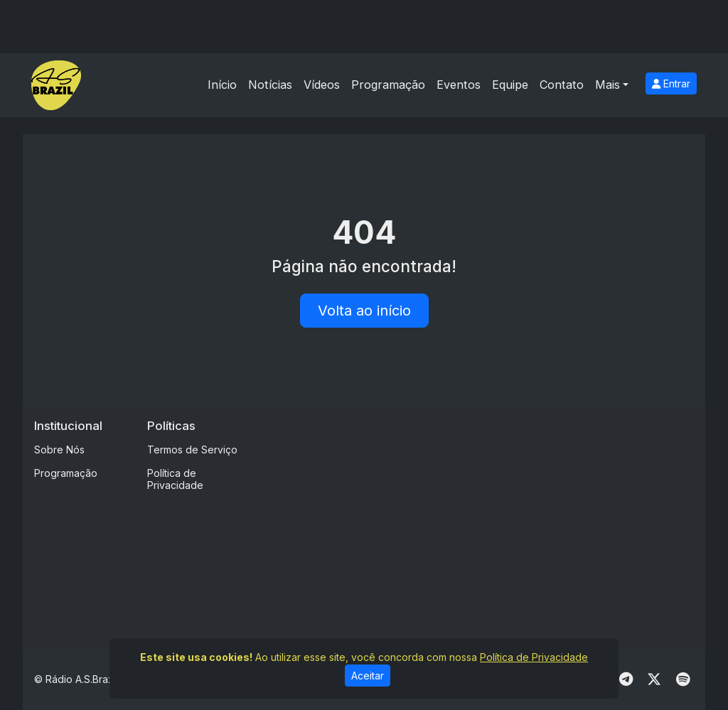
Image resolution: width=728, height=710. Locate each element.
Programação (388, 85)
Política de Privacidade (175, 479)
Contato (562, 85)
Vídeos (322, 85)
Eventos (459, 85)
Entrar (671, 84)
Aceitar (368, 676)
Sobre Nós (59, 450)
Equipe (510, 85)
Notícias (270, 85)
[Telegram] (626, 679)
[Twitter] (654, 679)
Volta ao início (364, 311)
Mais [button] (607, 85)
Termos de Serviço (192, 450)
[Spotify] (683, 679)
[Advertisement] (493, 518)
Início (222, 85)
